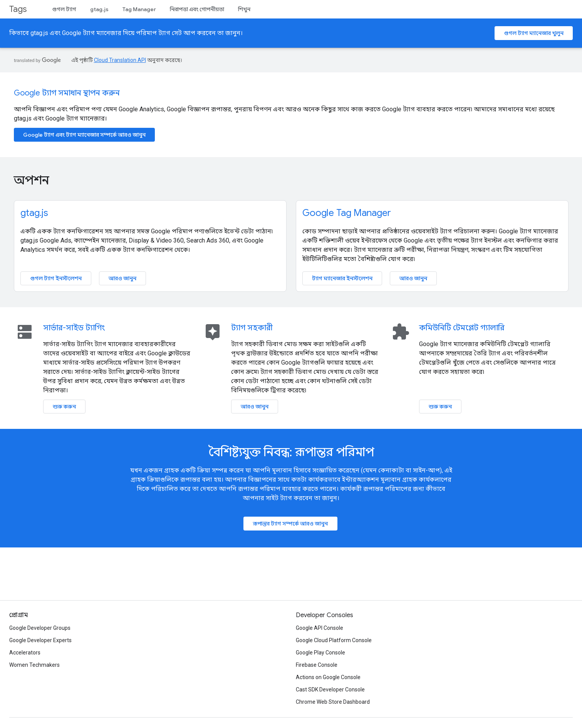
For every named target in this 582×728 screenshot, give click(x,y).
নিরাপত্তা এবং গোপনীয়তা (197, 9)
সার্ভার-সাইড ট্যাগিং (74, 328)
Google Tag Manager (347, 213)
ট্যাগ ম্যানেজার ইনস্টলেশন (342, 278)
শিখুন (244, 9)
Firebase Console (317, 665)
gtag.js (99, 9)
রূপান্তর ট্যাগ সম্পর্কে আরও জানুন (290, 524)
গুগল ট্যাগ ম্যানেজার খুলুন (534, 33)
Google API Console (320, 628)
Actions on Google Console (328, 677)
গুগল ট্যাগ (64, 9)
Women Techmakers (34, 665)
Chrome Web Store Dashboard (333, 702)
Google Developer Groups (40, 628)
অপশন (31, 180)
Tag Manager (139, 9)
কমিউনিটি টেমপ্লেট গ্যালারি (462, 328)
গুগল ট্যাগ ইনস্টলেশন (56, 278)
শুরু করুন (64, 407)
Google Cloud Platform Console (334, 640)
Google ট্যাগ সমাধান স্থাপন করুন (67, 93)
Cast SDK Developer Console (330, 690)
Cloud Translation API (120, 60)
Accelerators (25, 653)
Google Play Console (320, 653)
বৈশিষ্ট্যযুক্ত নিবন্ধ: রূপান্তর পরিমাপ (291, 452)
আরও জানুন (122, 278)
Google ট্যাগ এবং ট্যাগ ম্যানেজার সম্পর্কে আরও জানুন (84, 135)
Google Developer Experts (40, 640)
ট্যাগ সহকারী (252, 328)
